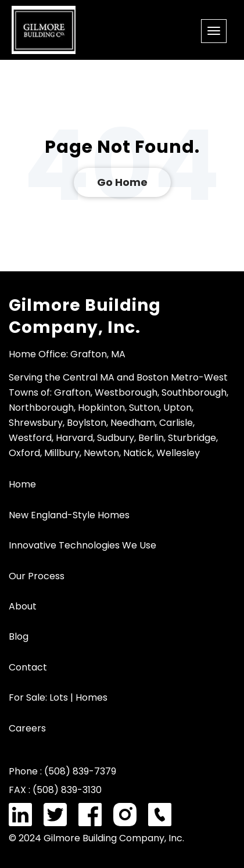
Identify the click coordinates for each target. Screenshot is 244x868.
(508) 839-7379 (80, 771)
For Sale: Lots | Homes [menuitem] (58, 697)
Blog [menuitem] (19, 636)
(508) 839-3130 (67, 790)
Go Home (122, 182)
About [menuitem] (23, 606)
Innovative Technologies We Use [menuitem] (82, 545)
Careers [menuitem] (27, 728)
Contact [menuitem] (28, 667)
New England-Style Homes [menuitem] (69, 515)
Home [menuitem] (22, 484)
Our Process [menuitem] (37, 576)
